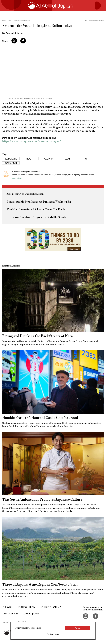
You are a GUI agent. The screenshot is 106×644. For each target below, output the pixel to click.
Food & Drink (26, 607)
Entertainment (51, 607)
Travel (8, 607)
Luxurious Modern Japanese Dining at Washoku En (39, 202)
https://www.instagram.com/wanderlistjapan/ (31, 141)
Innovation (11, 614)
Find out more (53, 634)
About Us (8, 622)
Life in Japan (31, 614)
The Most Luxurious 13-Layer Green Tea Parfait (37, 210)
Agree (77, 628)
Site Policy (23, 622)
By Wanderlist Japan (12, 33)
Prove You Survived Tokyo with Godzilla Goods (36, 217)
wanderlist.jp (18, 178)
